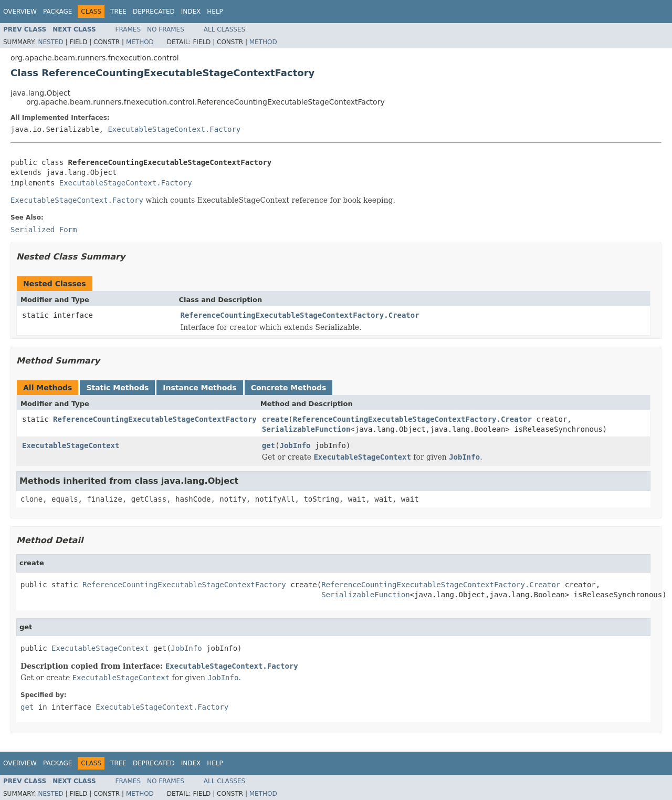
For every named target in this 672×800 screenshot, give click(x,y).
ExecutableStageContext (71, 445)
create (275, 419)
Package (57, 12)
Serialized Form (44, 230)
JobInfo (295, 445)
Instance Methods (199, 388)
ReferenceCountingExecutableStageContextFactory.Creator (300, 315)
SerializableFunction (306, 429)
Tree (118, 12)
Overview (20, 12)
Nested (50, 42)
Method (140, 42)
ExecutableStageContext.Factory (174, 129)
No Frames (166, 29)
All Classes (224, 29)
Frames (128, 29)
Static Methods (117, 388)
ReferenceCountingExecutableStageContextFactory (155, 419)
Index (191, 12)
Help (215, 12)
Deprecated (154, 12)
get (269, 445)
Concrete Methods (289, 388)
